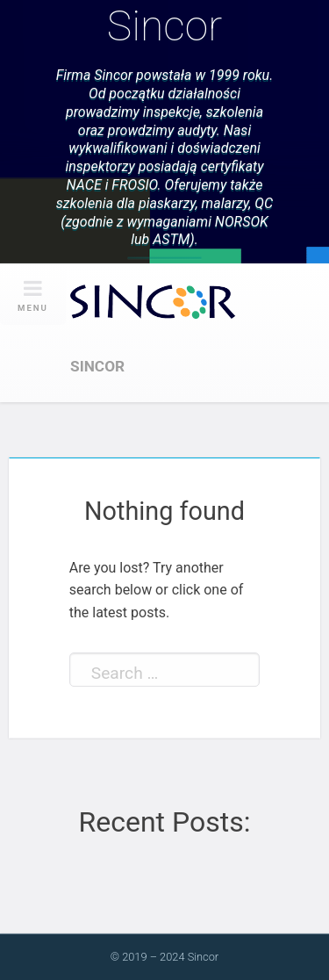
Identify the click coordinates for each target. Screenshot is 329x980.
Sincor (164, 26)
